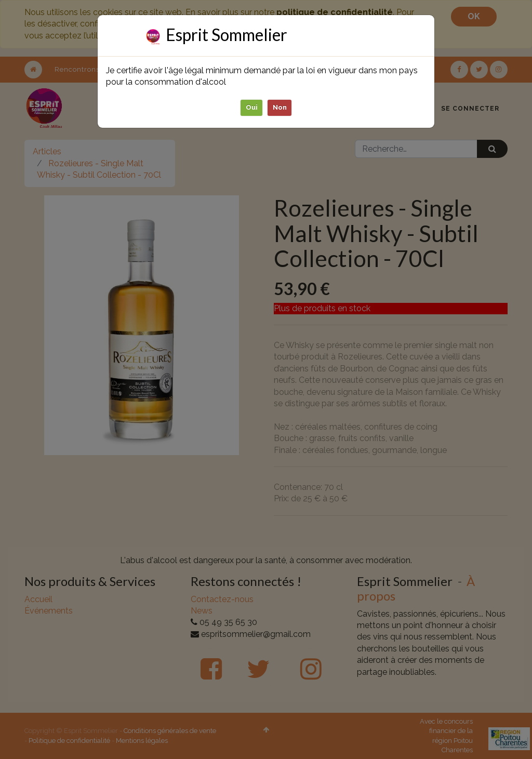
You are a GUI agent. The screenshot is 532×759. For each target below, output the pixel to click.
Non (280, 107)
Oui (252, 107)
